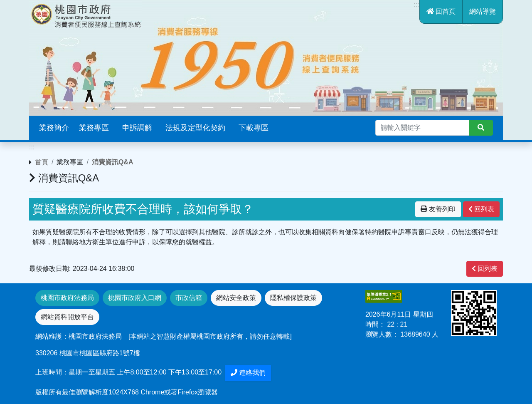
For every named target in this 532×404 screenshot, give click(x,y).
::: (416, 5)
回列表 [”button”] (481, 209)
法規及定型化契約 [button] (195, 128)
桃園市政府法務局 (67, 298)
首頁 (42, 162)
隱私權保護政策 (293, 298)
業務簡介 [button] (54, 128)
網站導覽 (483, 11)
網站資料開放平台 (67, 317)
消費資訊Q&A (113, 162)
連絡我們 (248, 373)
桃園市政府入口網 (135, 298)
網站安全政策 (236, 298)
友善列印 (438, 209)
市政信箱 (189, 298)
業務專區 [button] (94, 128)
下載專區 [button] (254, 128)
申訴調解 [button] (137, 128)
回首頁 (441, 11)
